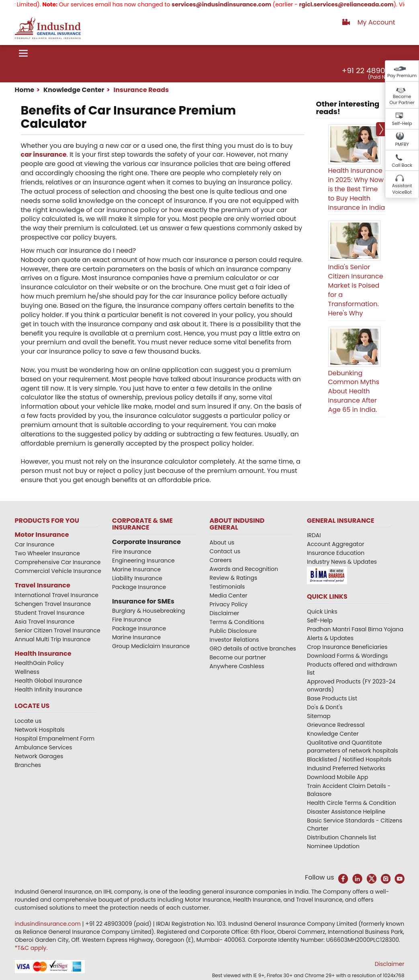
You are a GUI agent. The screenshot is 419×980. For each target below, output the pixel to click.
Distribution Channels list (342, 837)
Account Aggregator (336, 544)
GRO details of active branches (253, 649)
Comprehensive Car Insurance (58, 562)
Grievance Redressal (336, 725)
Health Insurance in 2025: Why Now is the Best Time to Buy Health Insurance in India (357, 189)
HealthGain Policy (39, 663)
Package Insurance (139, 587)
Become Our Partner (402, 100)
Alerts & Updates (330, 638)
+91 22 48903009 (373, 71)
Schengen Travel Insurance (53, 604)
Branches (28, 765)
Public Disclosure (233, 631)
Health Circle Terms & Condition (352, 803)
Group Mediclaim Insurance (151, 646)
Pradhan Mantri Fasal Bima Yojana (355, 629)
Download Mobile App (338, 777)
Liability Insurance (137, 578)
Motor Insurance (42, 535)
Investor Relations (234, 640)
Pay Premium (402, 76)
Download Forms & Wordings (347, 656)
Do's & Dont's (325, 707)
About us (222, 542)
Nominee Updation (333, 846)
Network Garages (39, 756)
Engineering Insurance (143, 561)
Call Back (402, 165)
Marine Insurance (136, 569)
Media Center (229, 595)
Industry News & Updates (342, 562)
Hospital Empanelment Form (55, 739)
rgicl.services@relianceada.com (355, 4)
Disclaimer (225, 613)
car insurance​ (44, 154)
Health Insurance (43, 654)
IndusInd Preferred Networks (346, 768)
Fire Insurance (132, 552)
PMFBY (402, 144)
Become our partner (238, 657)
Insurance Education (336, 553)
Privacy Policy (229, 604)
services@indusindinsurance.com (230, 4)
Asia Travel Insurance (45, 622)
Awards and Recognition (244, 569)
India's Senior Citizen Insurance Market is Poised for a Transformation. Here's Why (356, 290)
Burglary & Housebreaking (149, 611)
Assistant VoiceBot (402, 189)
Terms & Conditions (237, 622)
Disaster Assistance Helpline (346, 812)
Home (25, 90)
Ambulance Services (44, 747)
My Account (376, 22)
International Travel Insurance (57, 595)
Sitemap (319, 716)
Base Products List (332, 698)
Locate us (28, 721)
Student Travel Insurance (50, 613)
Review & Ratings (234, 578)
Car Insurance (35, 544)
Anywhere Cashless (237, 666)
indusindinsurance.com (49, 924)
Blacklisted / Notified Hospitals (349, 759)
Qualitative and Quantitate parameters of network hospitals (353, 747)
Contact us (225, 551)
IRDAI (314, 535)
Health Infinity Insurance (49, 689)
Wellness (27, 672)
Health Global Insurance (49, 681)
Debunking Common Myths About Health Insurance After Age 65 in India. (354, 391)
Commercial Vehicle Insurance (58, 571)
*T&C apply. (31, 948)
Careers (221, 560)
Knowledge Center (73, 90)
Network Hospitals (40, 730)
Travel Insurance (43, 585)
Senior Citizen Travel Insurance (58, 630)
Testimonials (227, 587)
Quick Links (322, 612)
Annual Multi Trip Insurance (53, 639)
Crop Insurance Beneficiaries (347, 647)
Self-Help (402, 123)
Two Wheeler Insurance (47, 553)
